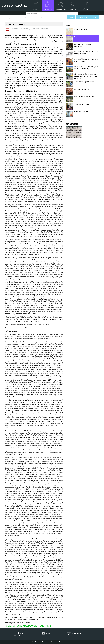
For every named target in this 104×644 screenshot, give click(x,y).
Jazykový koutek (76, 39)
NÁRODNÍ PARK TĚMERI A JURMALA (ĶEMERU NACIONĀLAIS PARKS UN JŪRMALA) (82, 76)
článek (71, 18)
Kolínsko (35, 9)
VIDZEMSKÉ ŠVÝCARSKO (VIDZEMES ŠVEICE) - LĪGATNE (82, 61)
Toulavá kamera (60, 9)
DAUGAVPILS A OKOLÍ (77, 114)
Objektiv (73, 9)
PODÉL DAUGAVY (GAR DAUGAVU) (81, 99)
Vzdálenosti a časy (77, 31)
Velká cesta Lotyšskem (25, 18)
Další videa (85, 9)
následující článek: (28, 626)
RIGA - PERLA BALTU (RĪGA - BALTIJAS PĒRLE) (79, 46)
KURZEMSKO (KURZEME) (78, 91)
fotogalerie (82, 18)
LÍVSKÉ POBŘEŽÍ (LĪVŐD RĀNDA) (81, 84)
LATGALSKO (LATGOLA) (78, 107)
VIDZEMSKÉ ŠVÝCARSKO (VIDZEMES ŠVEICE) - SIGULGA (82, 54)
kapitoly (94, 18)
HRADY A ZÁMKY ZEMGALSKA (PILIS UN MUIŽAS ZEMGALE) (82, 69)
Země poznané (48, 9)
